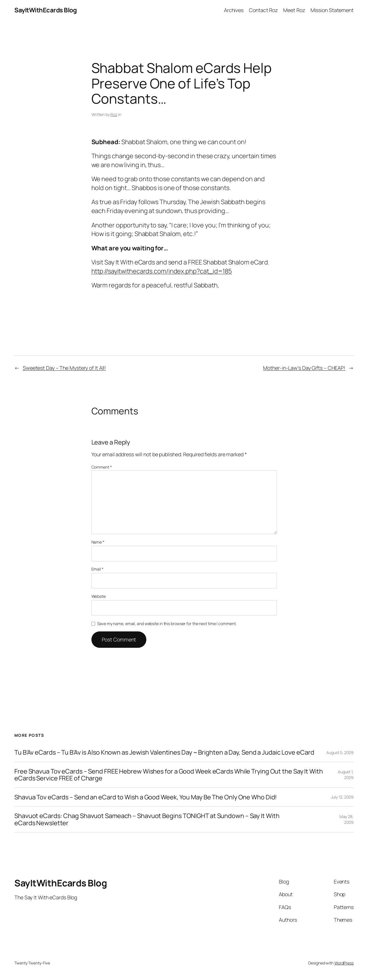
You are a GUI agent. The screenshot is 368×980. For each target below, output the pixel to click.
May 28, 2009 (347, 819)
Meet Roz (294, 10)
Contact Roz (263, 10)
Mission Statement (332, 10)
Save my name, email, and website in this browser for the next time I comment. (167, 624)
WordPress (344, 963)
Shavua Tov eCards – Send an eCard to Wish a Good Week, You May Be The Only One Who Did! (146, 797)
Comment (102, 467)
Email (97, 569)
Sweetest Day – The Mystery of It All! (64, 368)
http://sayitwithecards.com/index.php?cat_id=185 (162, 271)
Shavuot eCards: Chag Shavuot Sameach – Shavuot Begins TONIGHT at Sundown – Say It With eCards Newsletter (147, 819)
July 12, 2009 (342, 797)
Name (98, 542)
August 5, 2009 (340, 752)
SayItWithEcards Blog (45, 10)
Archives (234, 10)
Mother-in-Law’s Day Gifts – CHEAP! (304, 368)
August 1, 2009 (346, 775)
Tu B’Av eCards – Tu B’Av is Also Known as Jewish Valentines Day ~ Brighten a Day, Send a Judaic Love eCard (164, 752)
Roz (114, 114)
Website (99, 596)
